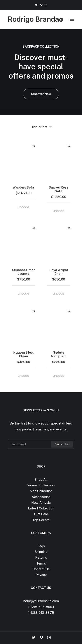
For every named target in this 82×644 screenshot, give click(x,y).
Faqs (41, 546)
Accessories (41, 497)
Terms (41, 563)
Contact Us (41, 569)
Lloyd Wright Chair (58, 272)
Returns (41, 557)
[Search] (59, 19)
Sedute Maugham (59, 354)
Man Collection (41, 491)
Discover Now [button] (41, 94)
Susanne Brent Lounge (23, 272)
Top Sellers (41, 520)
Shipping (41, 552)
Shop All (41, 479)
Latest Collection (41, 508)
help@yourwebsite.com (41, 601)
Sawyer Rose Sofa (58, 189)
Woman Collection (41, 485)
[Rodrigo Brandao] (36, 19)
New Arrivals (41, 503)
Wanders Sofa (23, 187)
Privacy (41, 575)
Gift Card (41, 514)
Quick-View (34, 146)
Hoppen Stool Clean (24, 354)
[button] (36, 5)
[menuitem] (36, 5)
